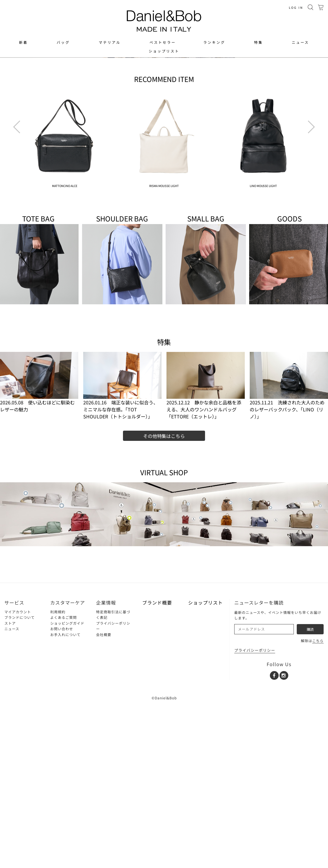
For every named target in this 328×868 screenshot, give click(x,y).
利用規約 (58, 775)
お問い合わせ (62, 792)
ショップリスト (164, 51)
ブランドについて (20, 781)
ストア (10, 786)
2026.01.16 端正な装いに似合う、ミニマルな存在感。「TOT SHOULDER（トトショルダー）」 (121, 573)
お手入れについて (65, 798)
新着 (23, 42)
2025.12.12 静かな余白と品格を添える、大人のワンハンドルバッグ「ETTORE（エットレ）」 (204, 573)
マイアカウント (18, 775)
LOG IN (296, 7)
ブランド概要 (157, 766)
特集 (258, 42)
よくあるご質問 (64, 781)
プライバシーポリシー (255, 814)
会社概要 (104, 798)
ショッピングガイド (67, 786)
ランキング (214, 42)
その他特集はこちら (164, 599)
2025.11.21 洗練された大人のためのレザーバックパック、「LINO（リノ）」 (287, 573)
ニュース (300, 42)
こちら (318, 804)
